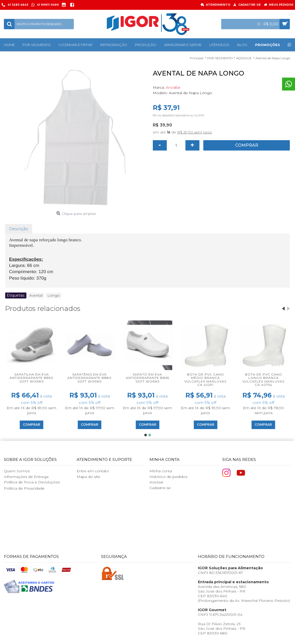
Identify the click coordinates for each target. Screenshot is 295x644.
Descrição (19, 229)
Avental (36, 295)
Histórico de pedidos (168, 477)
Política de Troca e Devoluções (32, 482)
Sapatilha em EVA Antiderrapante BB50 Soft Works (31, 378)
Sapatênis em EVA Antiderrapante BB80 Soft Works (89, 378)
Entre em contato (93, 471)
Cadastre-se (160, 488)
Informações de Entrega (26, 477)
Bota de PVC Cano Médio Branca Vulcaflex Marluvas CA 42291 (205, 380)
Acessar (156, 482)
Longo (54, 295)
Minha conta (161, 471)
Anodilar (173, 87)
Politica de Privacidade (24, 488)
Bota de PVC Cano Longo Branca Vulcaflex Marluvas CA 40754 (263, 380)
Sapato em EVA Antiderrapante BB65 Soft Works (147, 378)
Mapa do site (88, 477)
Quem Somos (17, 471)
